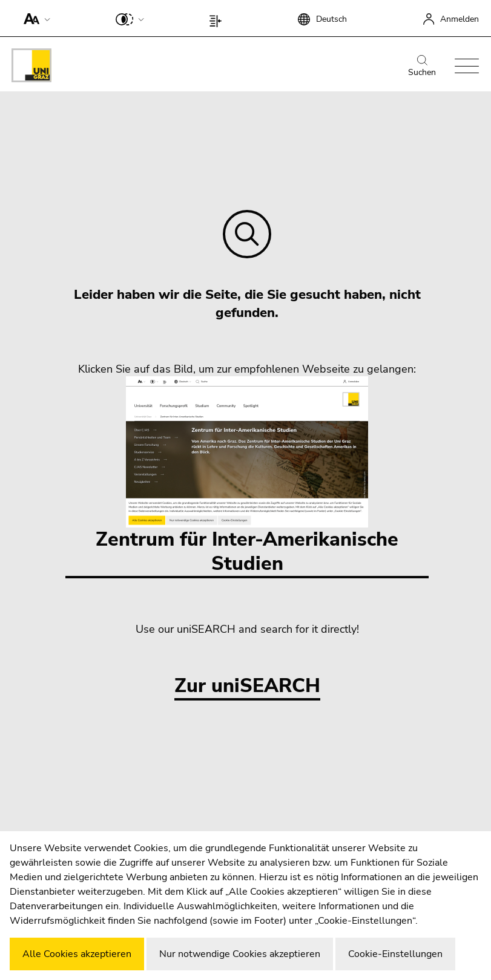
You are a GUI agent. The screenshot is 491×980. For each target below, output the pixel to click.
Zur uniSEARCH (247, 686)
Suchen (422, 67)
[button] (34, 18)
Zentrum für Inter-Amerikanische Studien (247, 476)
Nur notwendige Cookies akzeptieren (240, 954)
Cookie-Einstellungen (395, 954)
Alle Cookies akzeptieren (77, 954)
